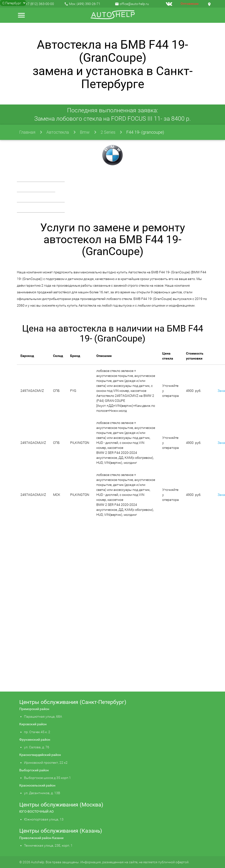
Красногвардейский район (40, 755)
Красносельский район (37, 785)
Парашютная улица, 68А (43, 716)
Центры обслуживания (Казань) (61, 831)
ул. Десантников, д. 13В (42, 793)
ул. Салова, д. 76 (37, 747)
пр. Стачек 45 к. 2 (37, 732)
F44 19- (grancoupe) (145, 132)
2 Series (108, 132)
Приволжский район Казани (41, 838)
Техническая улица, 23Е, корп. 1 (48, 845)
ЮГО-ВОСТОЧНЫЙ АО (37, 811)
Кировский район (33, 724)
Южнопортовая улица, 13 (44, 819)
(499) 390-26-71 (88, 4)
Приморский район (34, 709)
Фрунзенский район (35, 740)
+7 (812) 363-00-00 (40, 4)
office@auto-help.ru (134, 4)
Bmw (85, 132)
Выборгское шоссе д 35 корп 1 (47, 778)
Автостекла (58, 132)
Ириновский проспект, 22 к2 (46, 763)
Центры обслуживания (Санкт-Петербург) (73, 702)
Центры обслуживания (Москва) (61, 805)
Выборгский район (34, 770)
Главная (27, 132)
